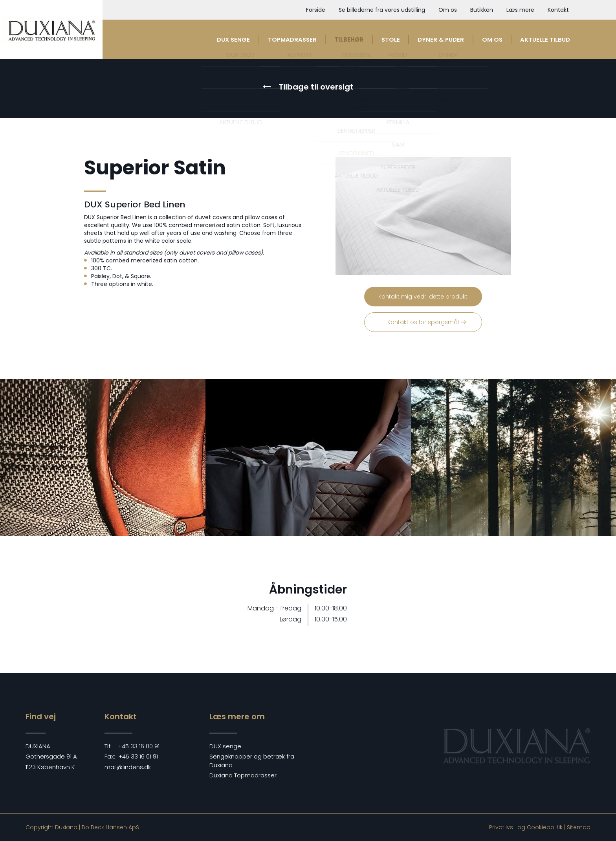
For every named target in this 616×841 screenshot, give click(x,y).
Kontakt (558, 10)
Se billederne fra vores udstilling (382, 10)
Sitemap (579, 827)
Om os (448, 10)
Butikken (482, 10)
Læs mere (520, 10)
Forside (316, 10)
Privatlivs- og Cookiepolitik (526, 827)
